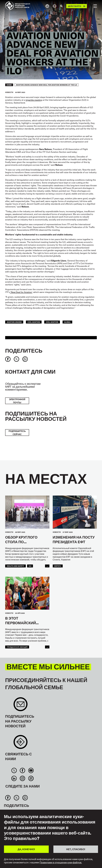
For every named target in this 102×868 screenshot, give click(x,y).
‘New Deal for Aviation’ (21, 292)
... (47, 566)
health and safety (15, 566)
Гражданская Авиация (17, 647)
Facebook (23, 770)
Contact (21, 743)
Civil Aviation (52, 322)
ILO (30, 566)
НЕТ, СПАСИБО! (76, 849)
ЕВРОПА (58, 566)
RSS (31, 778)
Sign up (21, 706)
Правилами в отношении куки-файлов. (61, 862)
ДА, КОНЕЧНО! (26, 849)
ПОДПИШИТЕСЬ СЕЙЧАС (17, 433)
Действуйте (75, 6)
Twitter (14, 770)
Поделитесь (24, 350)
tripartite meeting (34, 100)
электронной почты (17, 401)
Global (67, 322)
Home (9, 85)
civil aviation (34, 322)
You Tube (31, 770)
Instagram (23, 778)
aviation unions (14, 322)
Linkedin (14, 778)
